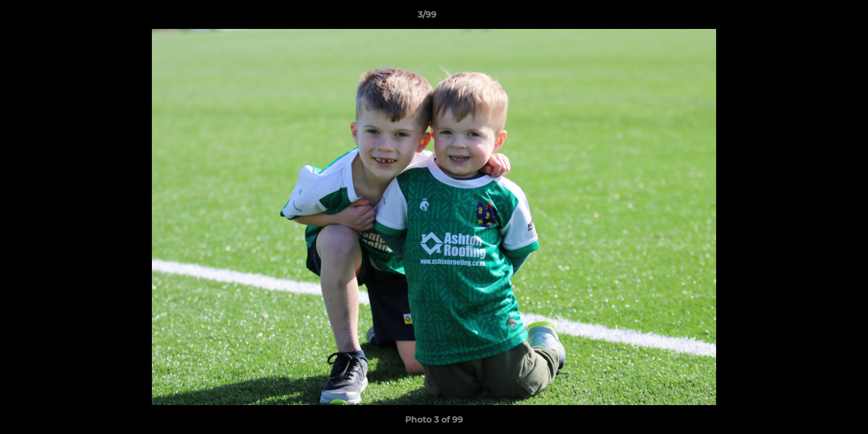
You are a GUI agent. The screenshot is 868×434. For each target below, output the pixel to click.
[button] (817, 17)
